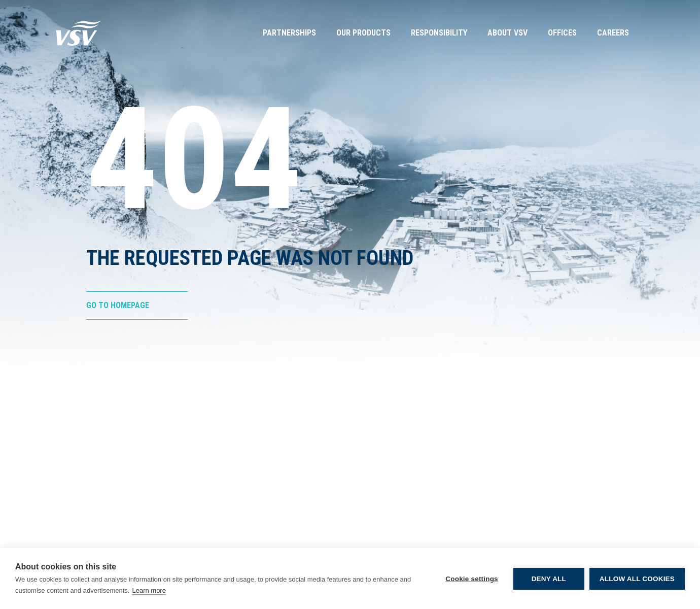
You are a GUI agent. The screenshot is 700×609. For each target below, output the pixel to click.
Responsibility (439, 33)
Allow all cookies (637, 579)
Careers (613, 33)
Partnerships (289, 33)
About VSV (508, 33)
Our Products (363, 33)
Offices (562, 33)
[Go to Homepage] (79, 33)
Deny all (549, 579)
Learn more (149, 590)
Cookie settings (472, 579)
